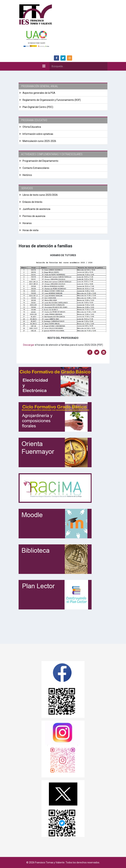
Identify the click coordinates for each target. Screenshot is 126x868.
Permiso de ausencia (34, 216)
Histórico (27, 175)
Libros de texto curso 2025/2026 (40, 195)
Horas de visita (30, 230)
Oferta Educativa (31, 127)
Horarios (27, 223)
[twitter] (63, 58)
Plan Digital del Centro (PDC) (38, 107)
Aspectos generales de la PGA (39, 93)
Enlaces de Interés (32, 202)
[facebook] (56, 58)
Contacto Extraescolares (36, 168)
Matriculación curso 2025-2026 (39, 141)
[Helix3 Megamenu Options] (44, 66)
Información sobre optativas (38, 134)
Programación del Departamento (40, 161)
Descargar (29, 345)
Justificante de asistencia (36, 209)
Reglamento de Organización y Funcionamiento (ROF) (51, 100)
